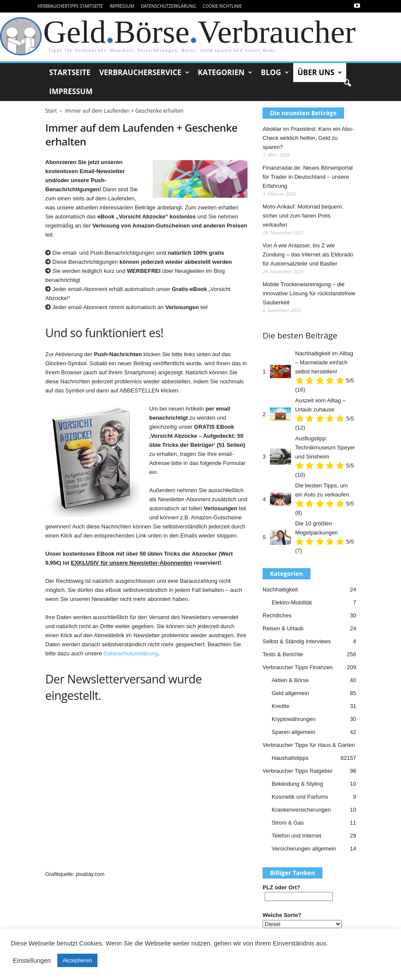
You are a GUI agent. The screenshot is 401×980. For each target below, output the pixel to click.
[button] (347, 83)
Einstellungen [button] (32, 961)
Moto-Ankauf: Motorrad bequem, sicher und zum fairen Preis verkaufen (303, 216)
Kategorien (225, 73)
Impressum (122, 6)
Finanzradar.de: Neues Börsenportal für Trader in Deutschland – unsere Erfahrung (308, 177)
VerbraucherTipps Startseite (70, 6)
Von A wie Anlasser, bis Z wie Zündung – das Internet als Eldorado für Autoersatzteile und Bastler (308, 254)
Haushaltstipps (290, 758)
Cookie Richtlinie (222, 6)
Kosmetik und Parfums (300, 797)
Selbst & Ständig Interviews (297, 641)
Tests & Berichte (283, 654)
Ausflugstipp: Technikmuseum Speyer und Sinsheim (325, 447)
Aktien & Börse (290, 680)
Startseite (70, 72)
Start (51, 111)
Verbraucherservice (144, 73)
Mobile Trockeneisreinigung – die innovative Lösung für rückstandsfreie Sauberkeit (309, 293)
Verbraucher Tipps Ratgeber (298, 771)
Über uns (320, 73)
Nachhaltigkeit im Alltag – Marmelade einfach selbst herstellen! (324, 362)
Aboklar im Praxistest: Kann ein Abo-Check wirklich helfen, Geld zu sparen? (308, 138)
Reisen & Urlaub (283, 628)
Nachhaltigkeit (280, 590)
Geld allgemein (290, 693)
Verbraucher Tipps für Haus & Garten (309, 745)
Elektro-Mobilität (292, 602)
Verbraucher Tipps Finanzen (298, 667)
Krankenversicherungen (301, 810)
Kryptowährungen (294, 719)
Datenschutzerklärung (169, 6)
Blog (275, 73)
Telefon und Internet (296, 836)
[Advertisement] (146, 791)
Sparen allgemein (293, 732)
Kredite (280, 706)
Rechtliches (277, 615)
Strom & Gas (288, 823)
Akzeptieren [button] (77, 960)
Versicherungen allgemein (304, 849)
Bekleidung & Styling (297, 784)
